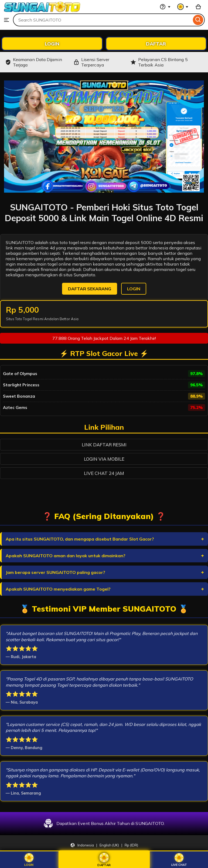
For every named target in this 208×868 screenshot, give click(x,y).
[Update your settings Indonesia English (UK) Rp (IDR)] (104, 845)
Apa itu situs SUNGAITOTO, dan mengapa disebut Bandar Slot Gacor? (80, 539)
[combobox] (102, 20)
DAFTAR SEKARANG (90, 289)
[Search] (198, 20)
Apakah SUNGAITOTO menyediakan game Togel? (58, 589)
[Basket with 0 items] (198, 7)
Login (29, 860)
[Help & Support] (165, 7)
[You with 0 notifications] (183, 7)
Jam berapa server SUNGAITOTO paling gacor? (55, 572)
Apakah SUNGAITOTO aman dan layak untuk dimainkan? (66, 556)
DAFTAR (156, 44)
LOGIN (52, 44)
